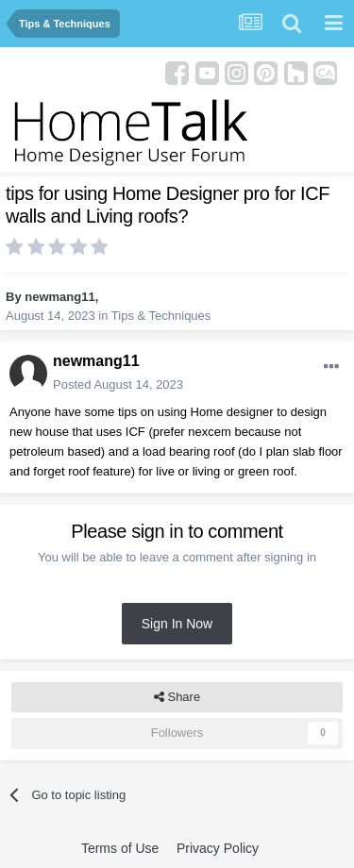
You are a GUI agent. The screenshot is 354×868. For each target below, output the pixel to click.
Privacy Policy (218, 848)
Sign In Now (177, 624)
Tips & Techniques (161, 316)
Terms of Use (120, 848)
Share (177, 697)
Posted (118, 384)
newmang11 (59, 297)
